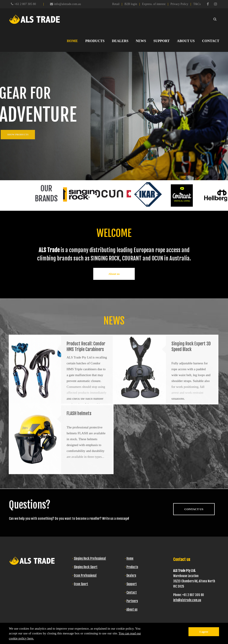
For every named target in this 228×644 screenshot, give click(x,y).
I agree (204, 632)
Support (132, 584)
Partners (132, 601)
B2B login (131, 4)
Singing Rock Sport (86, 567)
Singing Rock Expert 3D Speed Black (191, 397)
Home (130, 558)
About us (114, 274)
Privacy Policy (179, 4)
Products (132, 567)
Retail (116, 4)
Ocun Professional (85, 575)
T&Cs (197, 4)
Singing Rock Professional (90, 558)
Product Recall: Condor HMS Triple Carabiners (86, 397)
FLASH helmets (79, 464)
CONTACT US (194, 532)
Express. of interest (154, 4)
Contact (132, 592)
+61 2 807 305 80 (25, 4)
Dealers (131, 575)
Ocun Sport (81, 584)
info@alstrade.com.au (66, 4)
